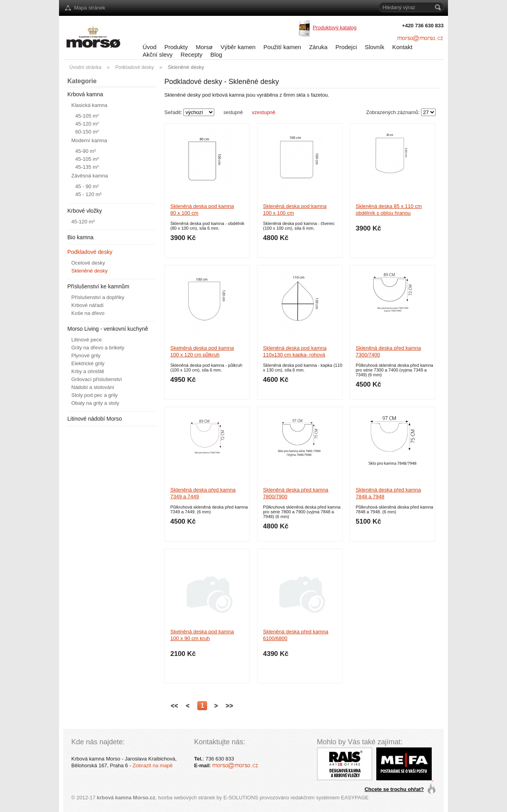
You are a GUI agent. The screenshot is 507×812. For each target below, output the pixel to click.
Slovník (375, 47)
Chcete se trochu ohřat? (394, 789)
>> (230, 706)
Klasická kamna (89, 105)
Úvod (150, 47)
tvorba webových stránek (187, 798)
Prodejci (346, 47)
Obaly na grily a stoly (95, 403)
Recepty (192, 54)
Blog (216, 54)
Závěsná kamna (90, 176)
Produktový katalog (335, 28)
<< (174, 706)
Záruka (318, 47)
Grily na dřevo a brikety (98, 348)
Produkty (176, 47)
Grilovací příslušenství (97, 379)
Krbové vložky (85, 211)
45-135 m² (87, 167)
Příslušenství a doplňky (98, 297)
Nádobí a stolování (93, 387)
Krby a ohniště (88, 371)
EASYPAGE (355, 798)
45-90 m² (86, 151)
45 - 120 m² (88, 194)
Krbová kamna (85, 94)
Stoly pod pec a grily (94, 395)
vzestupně (264, 112)
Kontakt (402, 47)
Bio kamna (80, 237)
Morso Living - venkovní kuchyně (108, 329)
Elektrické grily (88, 363)
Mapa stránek (90, 8)
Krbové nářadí (88, 305)
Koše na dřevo (88, 313)
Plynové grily (86, 355)
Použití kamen (282, 47)
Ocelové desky (88, 263)
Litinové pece (87, 340)
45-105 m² (87, 116)
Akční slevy (158, 54)
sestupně (233, 112)
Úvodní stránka (85, 67)
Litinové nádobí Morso (95, 419)
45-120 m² (87, 124)
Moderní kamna (89, 140)
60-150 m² (87, 132)
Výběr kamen (238, 47)
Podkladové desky (90, 252)
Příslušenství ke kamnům (98, 286)
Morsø (204, 47)
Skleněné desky (90, 271)
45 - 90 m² (87, 186)
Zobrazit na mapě (153, 765)
